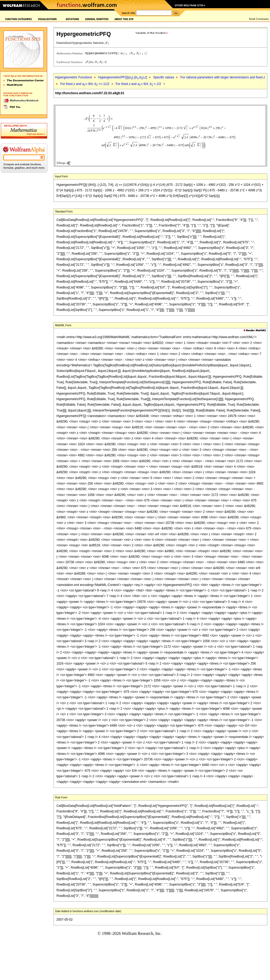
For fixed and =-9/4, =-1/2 (138, 84)
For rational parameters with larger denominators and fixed (223, 77)
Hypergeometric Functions (74, 77)
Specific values (164, 77)
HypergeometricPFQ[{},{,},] (122, 77)
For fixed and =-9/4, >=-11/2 (85, 84)
